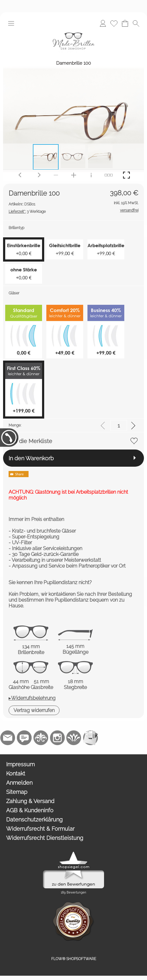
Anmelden (19, 783)
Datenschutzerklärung (34, 819)
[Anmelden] (103, 23)
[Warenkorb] (125, 23)
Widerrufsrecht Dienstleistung (45, 838)
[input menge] (119, 425)
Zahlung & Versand (30, 801)
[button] (11, 23)
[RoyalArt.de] (41, 738)
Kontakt (16, 773)
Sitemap (17, 792)
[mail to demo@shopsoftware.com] (8, 738)
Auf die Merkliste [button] (30, 441)
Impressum (20, 764)
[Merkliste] (114, 23)
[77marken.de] (24, 738)
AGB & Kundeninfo (30, 810)
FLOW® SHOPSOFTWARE (74, 959)
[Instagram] (57, 738)
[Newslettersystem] (91, 738)
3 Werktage (27, 212)
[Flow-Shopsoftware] (74, 738)
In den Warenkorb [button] (31, 458)
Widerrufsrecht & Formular (40, 829)
